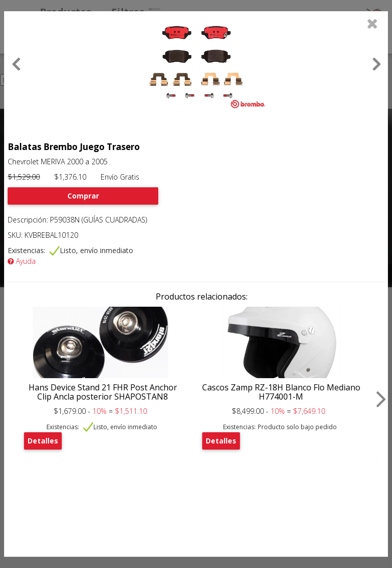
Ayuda (22, 261)
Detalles (43, 441)
